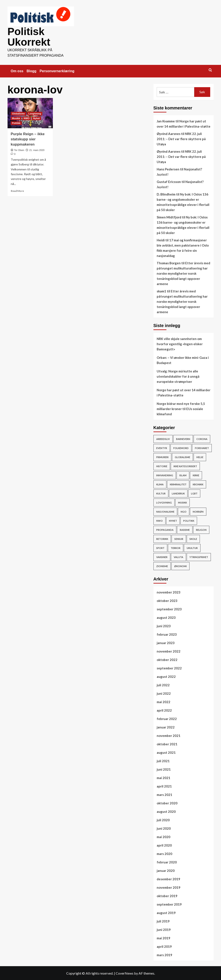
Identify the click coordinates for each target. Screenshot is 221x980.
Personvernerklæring (57, 71)
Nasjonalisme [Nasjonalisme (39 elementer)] (165, 511)
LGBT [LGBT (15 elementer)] (194, 493)
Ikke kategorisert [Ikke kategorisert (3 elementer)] (185, 466)
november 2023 (169, 592)
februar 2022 (167, 718)
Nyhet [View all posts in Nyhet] (37, 118)
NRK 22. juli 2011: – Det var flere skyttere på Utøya (181, 138)
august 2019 (166, 912)
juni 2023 (164, 626)
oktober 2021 (167, 744)
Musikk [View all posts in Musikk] (16, 118)
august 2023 (166, 617)
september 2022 (169, 668)
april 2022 (164, 710)
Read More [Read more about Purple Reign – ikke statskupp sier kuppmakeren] (17, 190)
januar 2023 (166, 642)
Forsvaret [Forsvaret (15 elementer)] (202, 448)
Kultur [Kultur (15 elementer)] (161, 493)
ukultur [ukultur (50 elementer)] (192, 548)
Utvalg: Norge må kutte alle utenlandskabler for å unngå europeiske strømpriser (178, 376)
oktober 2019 (167, 895)
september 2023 (169, 609)
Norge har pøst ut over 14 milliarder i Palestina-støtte (184, 392)
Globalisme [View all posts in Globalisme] (18, 113)
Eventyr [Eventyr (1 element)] (162, 448)
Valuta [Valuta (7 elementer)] (178, 557)
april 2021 (164, 786)
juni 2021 (164, 769)
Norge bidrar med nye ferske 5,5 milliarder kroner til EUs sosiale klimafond (181, 408)
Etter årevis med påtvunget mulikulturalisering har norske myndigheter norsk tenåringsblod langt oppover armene (183, 273)
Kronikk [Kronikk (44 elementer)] (198, 484)
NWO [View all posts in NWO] (27, 118)
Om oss (17, 71)
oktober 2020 (167, 803)
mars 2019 (164, 954)
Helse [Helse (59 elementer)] (200, 457)
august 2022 (166, 676)
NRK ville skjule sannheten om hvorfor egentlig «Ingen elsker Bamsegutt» (180, 343)
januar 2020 (166, 870)
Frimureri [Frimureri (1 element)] (162, 457)
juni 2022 (164, 693)
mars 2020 (164, 853)
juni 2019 (164, 929)
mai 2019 (163, 938)
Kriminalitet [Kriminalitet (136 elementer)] (178, 484)
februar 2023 (167, 634)
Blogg (31, 71)
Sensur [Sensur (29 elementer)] (179, 538)
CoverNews (125, 973)
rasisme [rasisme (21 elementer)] (185, 529)
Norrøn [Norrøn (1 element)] (198, 511)
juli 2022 (163, 685)
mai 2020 (163, 836)
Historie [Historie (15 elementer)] (162, 466)
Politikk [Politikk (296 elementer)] (189, 520)
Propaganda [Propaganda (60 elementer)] (165, 529)
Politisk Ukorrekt (29, 36)
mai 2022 (163, 701)
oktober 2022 (167, 659)
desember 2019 (168, 879)
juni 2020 (164, 828)
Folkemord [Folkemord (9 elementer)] (181, 448)
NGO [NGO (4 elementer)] (184, 511)
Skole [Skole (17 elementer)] (193, 538)
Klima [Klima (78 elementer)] (160, 484)
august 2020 (166, 811)
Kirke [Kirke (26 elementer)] (196, 475)
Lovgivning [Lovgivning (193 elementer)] (164, 502)
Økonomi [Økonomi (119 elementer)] (180, 566)
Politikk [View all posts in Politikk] (16, 123)
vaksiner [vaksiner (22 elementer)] (162, 557)
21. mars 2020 (37, 150)
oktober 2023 (167, 600)
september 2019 (169, 904)
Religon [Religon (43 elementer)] (201, 529)
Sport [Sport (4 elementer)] (160, 548)
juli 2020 (163, 820)
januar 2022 (166, 727)
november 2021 (169, 735)
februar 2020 (167, 862)
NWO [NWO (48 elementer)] (159, 520)
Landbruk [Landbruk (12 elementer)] (178, 493)
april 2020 (164, 845)
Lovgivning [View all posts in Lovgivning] (35, 113)
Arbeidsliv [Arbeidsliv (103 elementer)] (163, 439)
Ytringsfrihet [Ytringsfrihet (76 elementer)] (199, 557)
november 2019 (169, 887)
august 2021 (166, 752)
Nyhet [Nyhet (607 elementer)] (173, 520)
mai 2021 (163, 777)
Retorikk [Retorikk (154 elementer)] (162, 538)
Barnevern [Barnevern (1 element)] (183, 439)
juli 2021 (163, 760)
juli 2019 (163, 921)
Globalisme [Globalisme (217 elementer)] (182, 457)
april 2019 (164, 946)
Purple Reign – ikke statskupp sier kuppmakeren (28, 139)
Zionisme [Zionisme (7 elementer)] (162, 566)
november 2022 (169, 651)
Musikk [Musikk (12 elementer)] (182, 502)
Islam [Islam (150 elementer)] (183, 475)
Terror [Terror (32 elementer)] (176, 548)
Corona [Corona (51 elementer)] (202, 439)
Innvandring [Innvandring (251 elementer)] (165, 475)
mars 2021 (164, 794)
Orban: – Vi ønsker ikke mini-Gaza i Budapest (183, 360)
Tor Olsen (19, 150)
